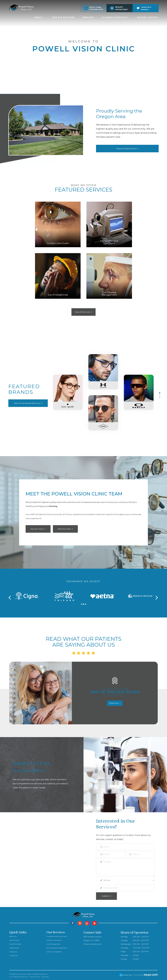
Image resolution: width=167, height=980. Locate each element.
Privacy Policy (35, 976)
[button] (81, 603)
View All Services (83, 312)
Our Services (15, 939)
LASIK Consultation (55, 951)
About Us (13, 935)
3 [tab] (160, 398)
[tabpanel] (103, 395)
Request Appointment (126, 148)
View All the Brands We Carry (27, 403)
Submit (106, 895)
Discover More (37, 529)
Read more (114, 702)
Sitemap (45, 976)
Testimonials (14, 947)
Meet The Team (16, 943)
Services (88, 17)
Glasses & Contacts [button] (115, 17)
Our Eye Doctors (63, 17)
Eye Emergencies (54, 943)
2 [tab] (160, 395)
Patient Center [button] (148, 17)
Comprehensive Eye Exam (58, 935)
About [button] (39, 17)
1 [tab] (160, 393)
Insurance (13, 951)
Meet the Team (64, 529)
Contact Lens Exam (55, 939)
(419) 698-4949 (96, 9)
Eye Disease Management (58, 947)
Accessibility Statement (19, 976)
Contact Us (14, 954)
